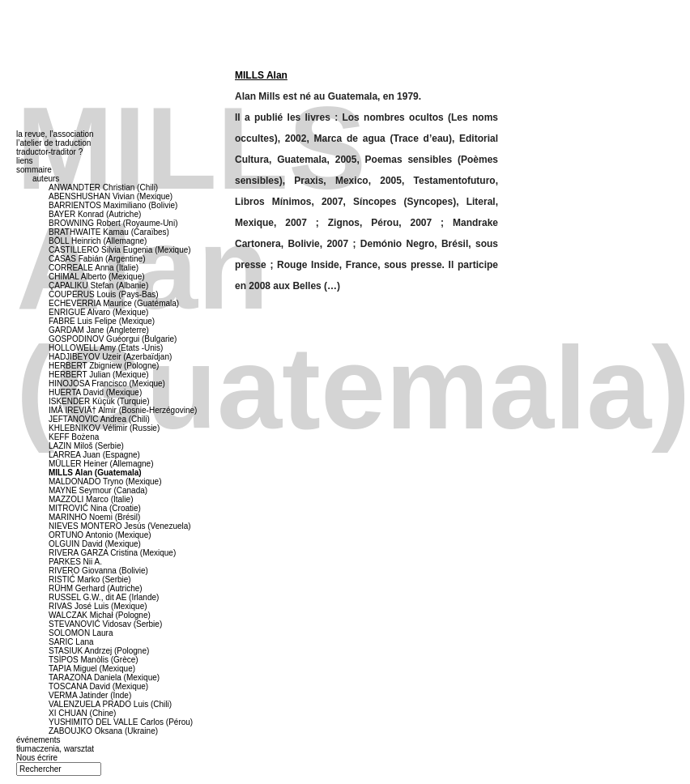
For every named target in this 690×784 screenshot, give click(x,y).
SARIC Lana (71, 642)
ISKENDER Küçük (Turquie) (99, 401)
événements (38, 740)
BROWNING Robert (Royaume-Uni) (113, 223)
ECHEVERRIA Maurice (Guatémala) (114, 303)
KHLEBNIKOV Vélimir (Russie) (104, 428)
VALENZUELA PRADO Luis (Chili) (110, 704)
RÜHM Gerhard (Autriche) (96, 588)
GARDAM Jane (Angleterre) (99, 330)
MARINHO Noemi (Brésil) (94, 517)
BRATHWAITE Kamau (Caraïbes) (109, 232)
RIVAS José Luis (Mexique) (98, 606)
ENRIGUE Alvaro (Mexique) (98, 312)
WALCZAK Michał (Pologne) (100, 615)
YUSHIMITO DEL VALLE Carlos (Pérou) (121, 722)
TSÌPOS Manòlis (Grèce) (94, 660)
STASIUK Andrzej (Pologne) (99, 651)
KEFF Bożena (74, 437)
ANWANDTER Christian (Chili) (103, 187)
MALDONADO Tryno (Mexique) (105, 481)
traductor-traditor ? (49, 152)
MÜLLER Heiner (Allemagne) (101, 464)
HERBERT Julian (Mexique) (99, 375)
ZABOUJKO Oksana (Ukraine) (103, 731)
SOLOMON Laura (81, 633)
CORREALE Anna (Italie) (94, 268)
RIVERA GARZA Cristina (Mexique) (112, 553)
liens (25, 161)
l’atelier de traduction (53, 143)
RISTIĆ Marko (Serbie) (90, 579)
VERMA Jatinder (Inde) (90, 695)
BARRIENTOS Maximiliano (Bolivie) (113, 205)
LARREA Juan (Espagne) (94, 455)
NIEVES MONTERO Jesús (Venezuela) (120, 526)
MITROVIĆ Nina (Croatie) (95, 508)
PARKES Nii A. (75, 562)
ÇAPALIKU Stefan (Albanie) (98, 285)
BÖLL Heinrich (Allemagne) (98, 241)
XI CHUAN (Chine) (82, 713)
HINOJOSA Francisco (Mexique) (107, 383)
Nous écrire (37, 758)
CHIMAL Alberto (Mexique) (97, 277)
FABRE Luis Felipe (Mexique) (102, 321)
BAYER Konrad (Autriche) (95, 214)
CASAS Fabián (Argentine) (97, 259)
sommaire (34, 170)
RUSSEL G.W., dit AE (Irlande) (104, 597)
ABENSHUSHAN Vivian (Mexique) (111, 196)
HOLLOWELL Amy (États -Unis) (106, 348)
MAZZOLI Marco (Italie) (91, 499)
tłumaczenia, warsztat (55, 749)
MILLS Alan (261, 75)
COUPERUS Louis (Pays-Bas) (104, 294)
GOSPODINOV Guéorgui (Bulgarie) (113, 339)
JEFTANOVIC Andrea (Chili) (99, 419)
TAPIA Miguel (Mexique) (92, 669)
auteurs (46, 179)
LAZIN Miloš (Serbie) (86, 446)
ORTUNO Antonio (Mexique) (100, 535)
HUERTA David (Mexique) (95, 392)
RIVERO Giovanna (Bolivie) (98, 571)
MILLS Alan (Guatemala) (95, 473)
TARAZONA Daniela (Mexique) (104, 677)
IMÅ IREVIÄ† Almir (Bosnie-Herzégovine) (123, 410)
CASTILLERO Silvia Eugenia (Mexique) (120, 250)
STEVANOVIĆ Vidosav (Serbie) (105, 624)
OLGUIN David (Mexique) (95, 544)
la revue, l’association (55, 134)
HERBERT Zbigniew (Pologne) (104, 366)
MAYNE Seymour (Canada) (98, 490)
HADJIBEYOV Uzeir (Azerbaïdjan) (110, 357)
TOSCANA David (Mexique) (98, 686)
